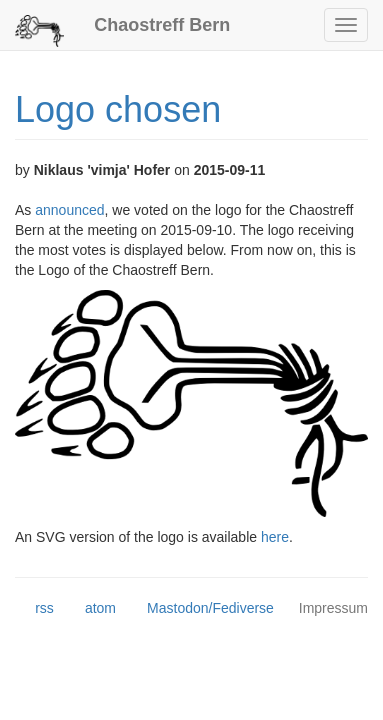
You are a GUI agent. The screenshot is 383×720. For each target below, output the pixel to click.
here (275, 537)
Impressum (333, 608)
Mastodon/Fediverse (200, 609)
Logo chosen (118, 109)
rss (34, 609)
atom (90, 609)
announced (69, 210)
